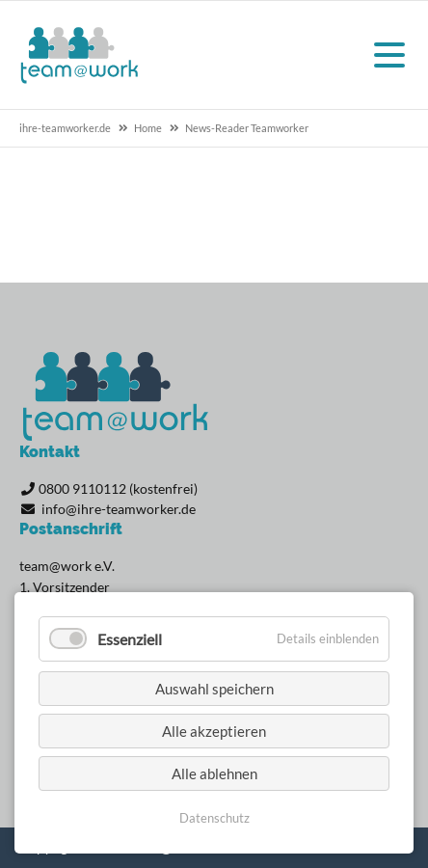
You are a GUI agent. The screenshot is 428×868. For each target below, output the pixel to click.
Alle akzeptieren (214, 731)
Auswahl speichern (214, 689)
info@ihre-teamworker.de (119, 509)
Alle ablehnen (214, 773)
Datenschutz (214, 818)
